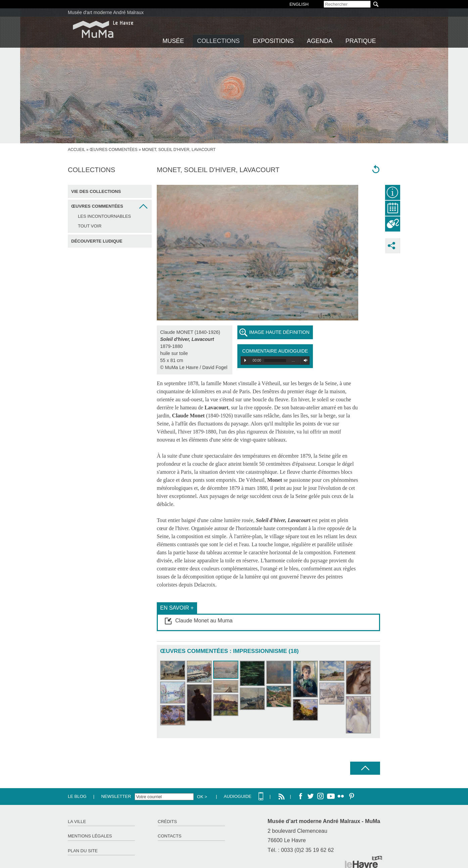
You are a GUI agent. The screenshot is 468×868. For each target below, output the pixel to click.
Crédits (167, 822)
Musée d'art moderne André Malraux (106, 12)
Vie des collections (96, 191)
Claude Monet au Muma (204, 621)
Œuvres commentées (114, 150)
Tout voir (90, 226)
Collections (218, 41)
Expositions (273, 41)
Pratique (361, 41)
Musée (173, 41)
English (299, 4)
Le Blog (77, 796)
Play (245, 360)
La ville (77, 822)
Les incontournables (104, 216)
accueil (77, 150)
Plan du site (83, 851)
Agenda (320, 41)
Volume (304, 360)
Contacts (170, 836)
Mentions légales (90, 836)
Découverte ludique (97, 241)
